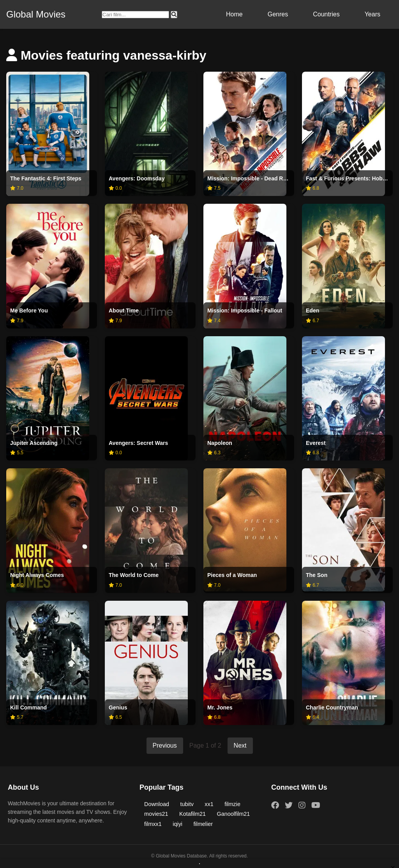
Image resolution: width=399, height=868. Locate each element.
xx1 (209, 804)
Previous (165, 745)
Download (157, 804)
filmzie (232, 804)
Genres (278, 14)
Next (240, 745)
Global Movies (36, 14)
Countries (326, 14)
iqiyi (177, 824)
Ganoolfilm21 (234, 814)
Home (234, 14)
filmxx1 (153, 824)
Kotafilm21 (192, 814)
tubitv (187, 804)
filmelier (203, 824)
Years (373, 14)
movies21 (156, 814)
